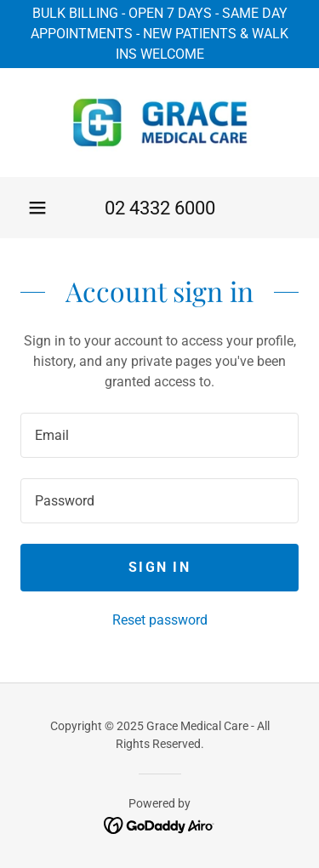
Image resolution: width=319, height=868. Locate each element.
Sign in (159, 567)
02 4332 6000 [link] (160, 208)
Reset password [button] (160, 620)
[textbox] (159, 435)
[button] (37, 208)
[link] (160, 123)
